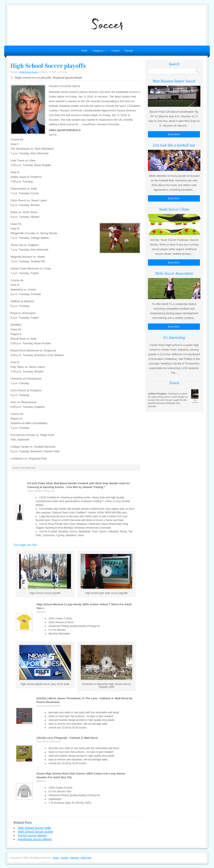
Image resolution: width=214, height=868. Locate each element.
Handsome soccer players (35, 839)
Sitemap (129, 51)
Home (55, 858)
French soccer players (32, 835)
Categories (98, 51)
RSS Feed (86, 858)
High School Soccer (29, 72)
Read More (174, 134)
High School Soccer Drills (34, 828)
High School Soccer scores (35, 832)
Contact (116, 51)
